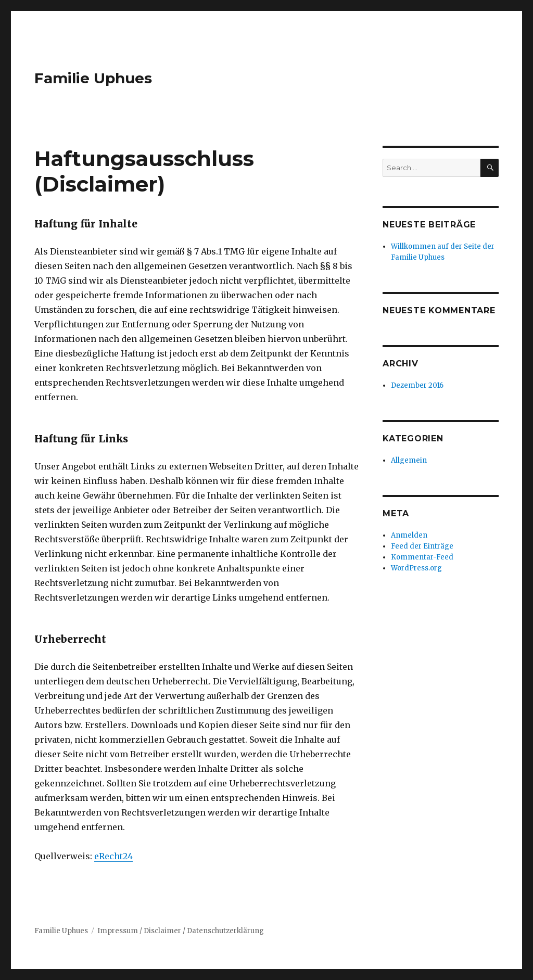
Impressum (118, 931)
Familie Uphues (93, 78)
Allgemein (409, 460)
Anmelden (409, 535)
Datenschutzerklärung (225, 931)
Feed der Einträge (422, 546)
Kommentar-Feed (422, 557)
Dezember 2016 (417, 385)
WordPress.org (416, 568)
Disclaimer (162, 931)
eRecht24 (113, 856)
